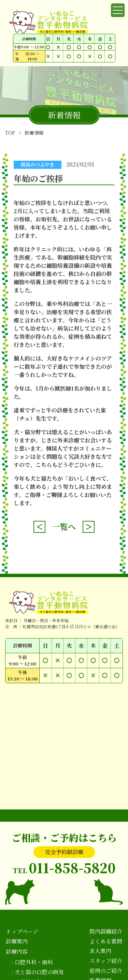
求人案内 (100, 951)
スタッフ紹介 (106, 961)
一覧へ (64, 526)
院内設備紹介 (106, 931)
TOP (10, 133)
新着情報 (34, 133)
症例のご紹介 (106, 971)
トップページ (22, 931)
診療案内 (17, 941)
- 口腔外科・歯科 (32, 962)
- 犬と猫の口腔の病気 (38, 972)
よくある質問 (106, 941)
